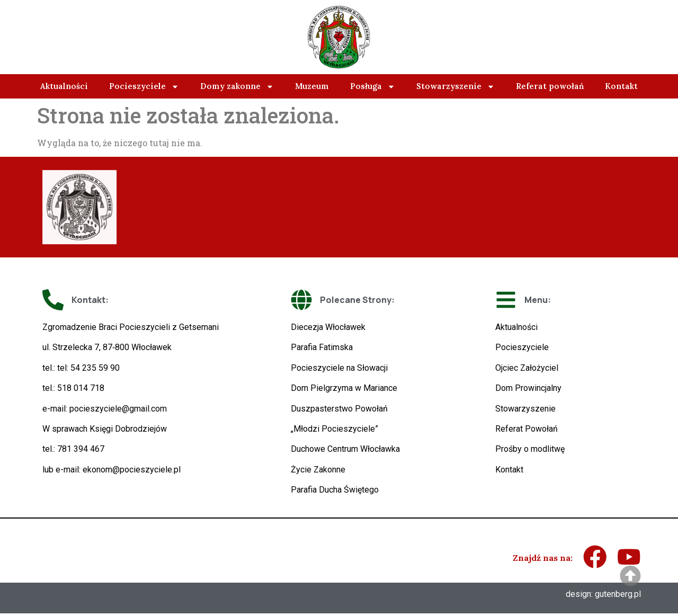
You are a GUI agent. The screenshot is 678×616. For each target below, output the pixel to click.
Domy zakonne (237, 87)
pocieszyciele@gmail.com (118, 409)
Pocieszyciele (144, 87)
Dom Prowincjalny (528, 388)
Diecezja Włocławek (328, 327)
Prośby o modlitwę (530, 449)
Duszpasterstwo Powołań (339, 409)
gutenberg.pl (618, 597)
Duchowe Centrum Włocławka (345, 449)
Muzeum (312, 86)
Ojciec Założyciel (527, 368)
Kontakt (621, 86)
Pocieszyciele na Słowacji (339, 368)
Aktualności (64, 86)
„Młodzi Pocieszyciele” (334, 429)
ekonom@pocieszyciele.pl (132, 470)
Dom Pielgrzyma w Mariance (344, 388)
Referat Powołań (527, 429)
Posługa (373, 87)
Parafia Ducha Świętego (335, 490)
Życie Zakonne (318, 470)
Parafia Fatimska (322, 347)
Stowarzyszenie (456, 87)
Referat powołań (550, 86)
